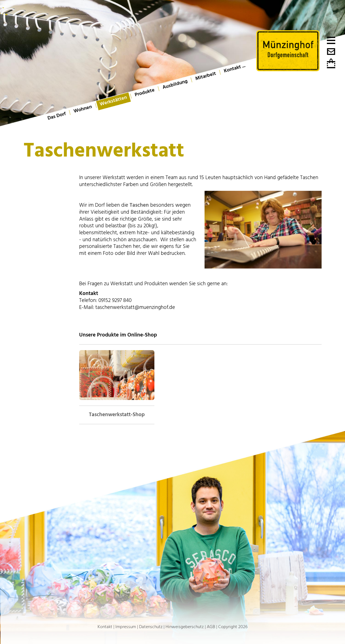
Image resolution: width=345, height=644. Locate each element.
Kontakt (105, 627)
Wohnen (83, 109)
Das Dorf (57, 116)
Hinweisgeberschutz (185, 627)
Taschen (139, 205)
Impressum (126, 627)
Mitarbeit (206, 76)
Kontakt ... (235, 68)
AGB (211, 627)
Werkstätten (113, 101)
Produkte (145, 92)
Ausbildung (175, 84)
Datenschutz (151, 627)
